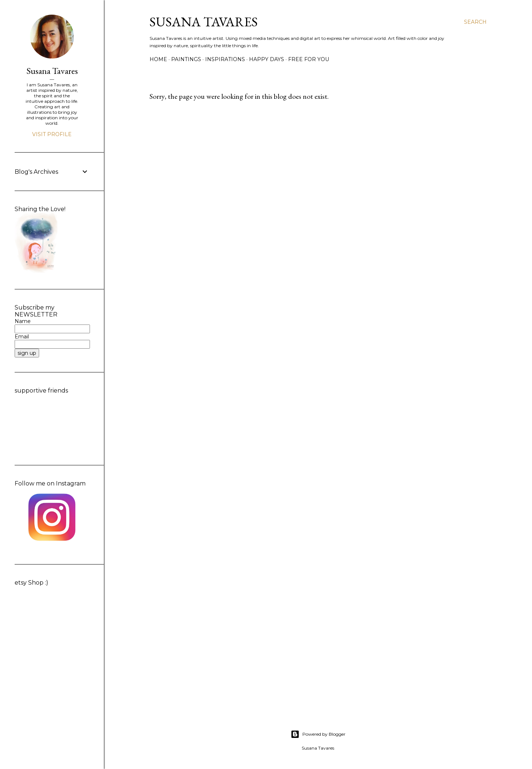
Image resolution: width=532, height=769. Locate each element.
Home (158, 59)
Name (23, 321)
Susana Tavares (204, 22)
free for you (309, 59)
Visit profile (52, 134)
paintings (186, 59)
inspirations (225, 59)
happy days (267, 59)
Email (22, 337)
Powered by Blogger (318, 734)
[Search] (475, 22)
